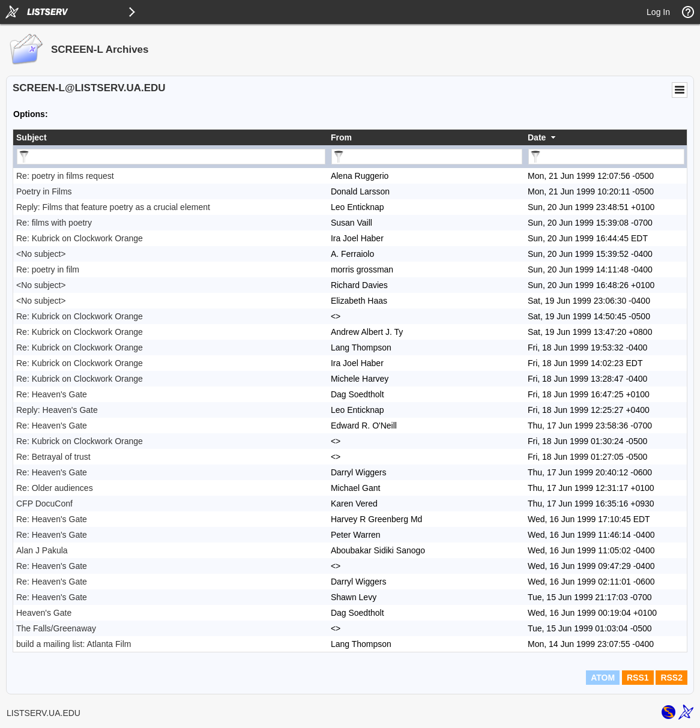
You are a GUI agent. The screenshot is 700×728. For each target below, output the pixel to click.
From (341, 137)
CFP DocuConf (44, 504)
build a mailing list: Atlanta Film (74, 644)
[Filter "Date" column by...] (606, 157)
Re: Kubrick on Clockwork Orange (80, 238)
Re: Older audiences (55, 488)
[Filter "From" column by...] (427, 157)
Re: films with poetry (54, 223)
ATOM (603, 678)
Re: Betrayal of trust (53, 457)
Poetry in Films (44, 191)
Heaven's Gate (44, 613)
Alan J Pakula (42, 550)
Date (537, 137)
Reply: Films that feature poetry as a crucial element (113, 207)
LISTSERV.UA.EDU (44, 713)
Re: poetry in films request (65, 176)
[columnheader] (170, 137)
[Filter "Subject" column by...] (171, 157)
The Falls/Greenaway (56, 628)
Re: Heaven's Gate (52, 394)
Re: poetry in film (48, 269)
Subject (32, 137)
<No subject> (41, 254)
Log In (658, 12)
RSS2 (671, 678)
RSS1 (638, 678)
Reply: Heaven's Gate (57, 410)
